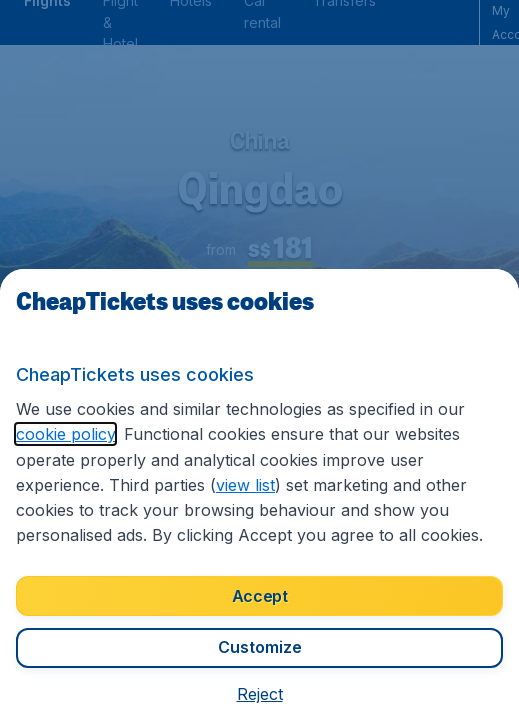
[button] (260, 694)
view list (245, 485)
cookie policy (65, 434)
